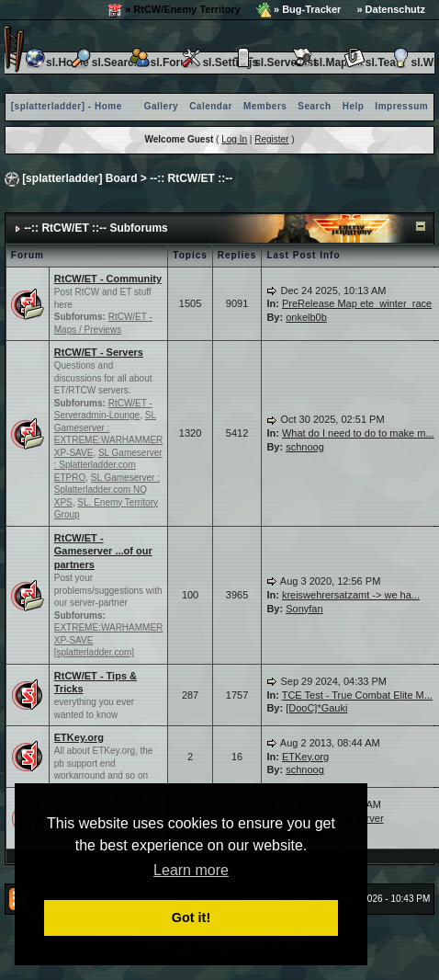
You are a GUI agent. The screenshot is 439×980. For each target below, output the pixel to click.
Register (271, 139)
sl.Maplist (327, 63)
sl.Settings (219, 63)
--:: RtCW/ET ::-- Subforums (96, 228)
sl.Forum (163, 63)
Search (314, 106)
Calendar (211, 106)
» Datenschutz (391, 9)
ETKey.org (79, 737)
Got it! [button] (191, 917)
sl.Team (375, 63)
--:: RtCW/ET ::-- (191, 178)
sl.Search (105, 63)
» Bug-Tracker (298, 10)
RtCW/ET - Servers (99, 352)
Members (265, 106)
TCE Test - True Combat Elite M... (357, 695)
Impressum (401, 106)
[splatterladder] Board (79, 178)
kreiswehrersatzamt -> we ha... (351, 595)
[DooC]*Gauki (316, 708)
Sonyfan (304, 609)
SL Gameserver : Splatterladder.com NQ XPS (107, 490)
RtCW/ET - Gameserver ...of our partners (103, 552)
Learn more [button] (191, 870)
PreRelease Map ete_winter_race (357, 303)
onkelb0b (306, 317)
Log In (234, 139)
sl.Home (56, 63)
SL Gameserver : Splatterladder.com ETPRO (108, 465)
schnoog (305, 447)
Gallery (161, 106)
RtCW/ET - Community (108, 279)
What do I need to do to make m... (358, 433)
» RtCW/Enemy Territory (174, 10)
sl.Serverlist (275, 63)
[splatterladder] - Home (67, 106)
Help (354, 106)
